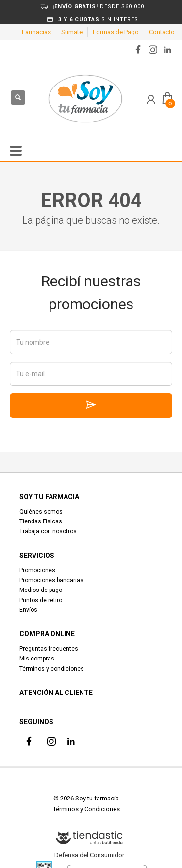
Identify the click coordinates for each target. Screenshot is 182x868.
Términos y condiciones (52, 669)
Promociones (37, 570)
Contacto (162, 32)
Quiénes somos (41, 512)
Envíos (28, 610)
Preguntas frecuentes (49, 649)
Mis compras (37, 659)
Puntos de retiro (41, 600)
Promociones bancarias (51, 580)
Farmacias (36, 32)
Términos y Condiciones (86, 809)
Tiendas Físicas (41, 521)
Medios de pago (41, 590)
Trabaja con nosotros (48, 531)
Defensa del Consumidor (89, 855)
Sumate (72, 32)
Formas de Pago (116, 32)
